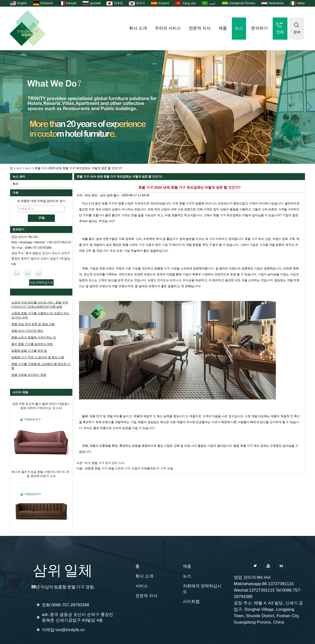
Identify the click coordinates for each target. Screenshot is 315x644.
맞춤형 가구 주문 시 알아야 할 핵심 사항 (38, 357)
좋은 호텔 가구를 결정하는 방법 (32, 344)
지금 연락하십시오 (41, 282)
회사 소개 (138, 28)
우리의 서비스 (168, 28)
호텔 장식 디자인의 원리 (27, 331)
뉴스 (239, 28)
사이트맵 (191, 602)
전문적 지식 (200, 28)
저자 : (81, 195)
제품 (223, 28)
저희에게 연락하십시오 (202, 589)
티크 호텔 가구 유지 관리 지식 (105, 463)
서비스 (142, 586)
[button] (154, 160)
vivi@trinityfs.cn (70, 630)
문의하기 (259, 28)
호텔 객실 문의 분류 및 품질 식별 (33, 324)
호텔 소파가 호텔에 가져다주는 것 (34, 337)
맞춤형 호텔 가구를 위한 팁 (29, 351)
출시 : (118, 195)
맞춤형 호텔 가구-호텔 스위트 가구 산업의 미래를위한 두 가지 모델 (129, 468)
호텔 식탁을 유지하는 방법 (29, 375)
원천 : (96, 195)
